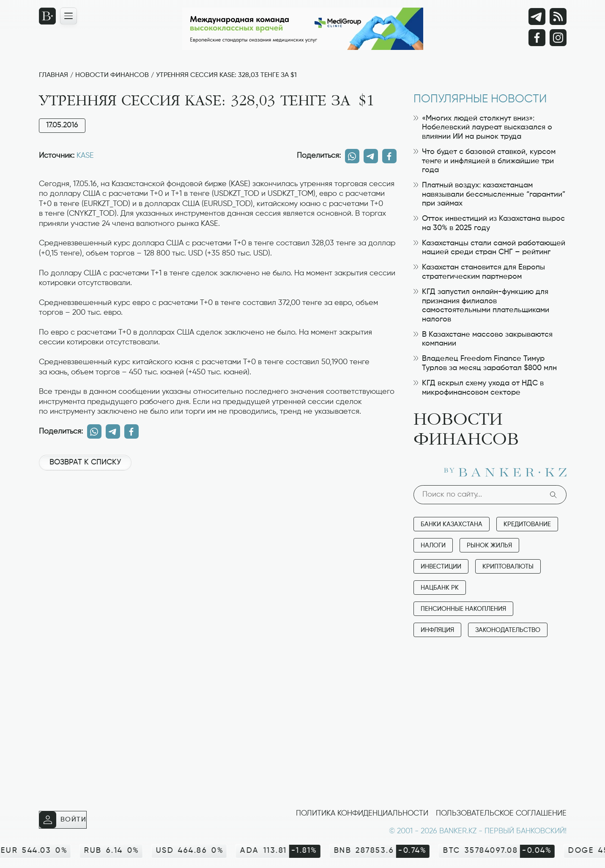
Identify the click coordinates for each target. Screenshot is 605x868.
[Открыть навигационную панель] (68, 16)
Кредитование (527, 524)
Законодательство (508, 630)
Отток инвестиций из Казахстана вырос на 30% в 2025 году (489, 223)
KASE (85, 156)
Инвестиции (441, 567)
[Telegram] (537, 16)
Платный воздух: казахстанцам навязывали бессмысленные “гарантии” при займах (489, 194)
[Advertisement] (218, 505)
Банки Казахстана (452, 524)
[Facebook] (537, 38)
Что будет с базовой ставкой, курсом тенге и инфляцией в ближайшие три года (485, 161)
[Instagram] (558, 38)
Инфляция (437, 630)
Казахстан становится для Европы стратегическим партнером (479, 272)
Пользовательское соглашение (501, 813)
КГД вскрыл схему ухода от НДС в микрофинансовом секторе (479, 388)
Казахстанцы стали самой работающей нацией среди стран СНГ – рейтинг (489, 248)
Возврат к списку (85, 462)
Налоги (433, 545)
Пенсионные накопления (463, 609)
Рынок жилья (489, 545)
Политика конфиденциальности (362, 813)
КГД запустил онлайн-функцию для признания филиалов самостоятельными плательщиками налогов (481, 306)
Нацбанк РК (440, 588)
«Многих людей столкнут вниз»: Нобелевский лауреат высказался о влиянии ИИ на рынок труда (483, 128)
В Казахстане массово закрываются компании (483, 339)
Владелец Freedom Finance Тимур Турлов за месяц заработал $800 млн (485, 363)
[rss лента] (558, 16)
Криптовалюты (508, 567)
